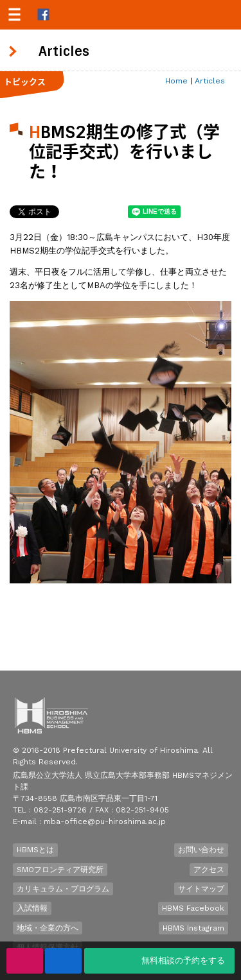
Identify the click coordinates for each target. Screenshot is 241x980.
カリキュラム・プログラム (63, 889)
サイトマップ (201, 889)
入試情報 (32, 908)
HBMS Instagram (193, 928)
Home (176, 81)
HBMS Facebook (193, 908)
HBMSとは (35, 850)
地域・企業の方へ (48, 928)
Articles (210, 81)
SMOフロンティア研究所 (60, 870)
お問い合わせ (201, 850)
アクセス (209, 870)
